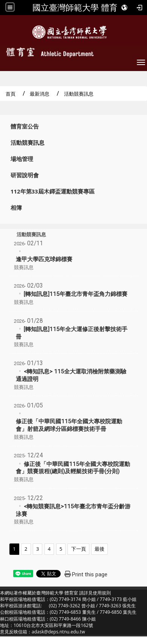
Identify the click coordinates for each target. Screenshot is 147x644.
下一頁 (79, 549)
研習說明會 (25, 175)
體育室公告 (25, 126)
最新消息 (40, 94)
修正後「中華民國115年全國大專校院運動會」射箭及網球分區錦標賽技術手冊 (69, 425)
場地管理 (22, 159)
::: (2, 125)
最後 (100, 549)
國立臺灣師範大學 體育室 (79, 8)
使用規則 (102, 593)
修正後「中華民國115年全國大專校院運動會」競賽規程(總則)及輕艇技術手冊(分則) (73, 468)
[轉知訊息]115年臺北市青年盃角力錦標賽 (76, 294)
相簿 (16, 208)
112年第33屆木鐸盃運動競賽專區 (53, 191)
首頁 (11, 94)
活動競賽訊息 (28, 143)
